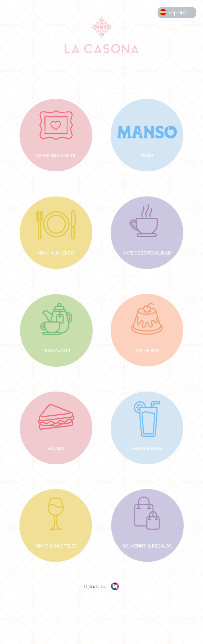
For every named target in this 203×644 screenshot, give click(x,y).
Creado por (102, 586)
